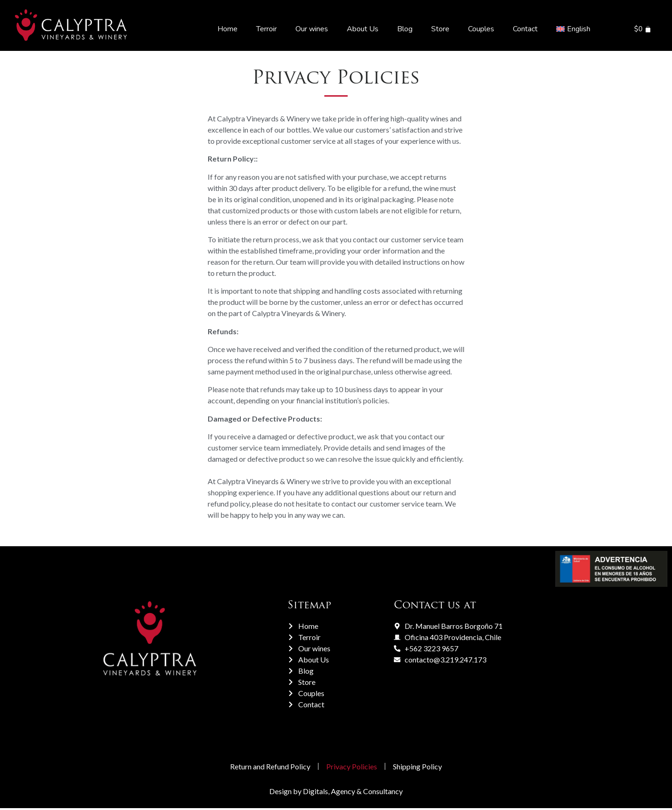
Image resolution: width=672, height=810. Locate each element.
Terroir (266, 29)
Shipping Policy (421, 767)
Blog (405, 29)
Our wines (312, 29)
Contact (525, 29)
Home (227, 29)
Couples (481, 29)
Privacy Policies (352, 767)
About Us (363, 29)
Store (440, 29)
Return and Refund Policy (266, 767)
